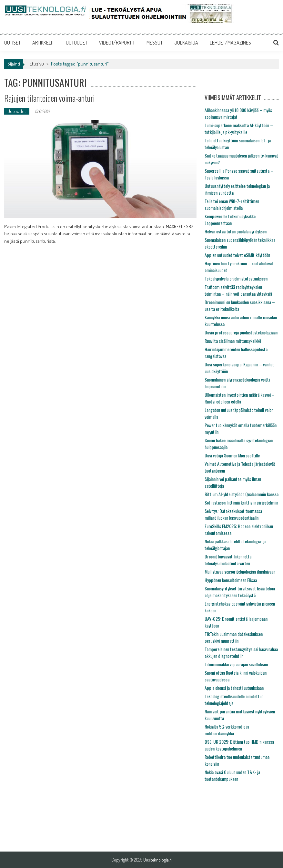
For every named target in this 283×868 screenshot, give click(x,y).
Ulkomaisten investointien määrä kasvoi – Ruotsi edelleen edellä (240, 398)
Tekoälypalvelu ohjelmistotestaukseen (236, 278)
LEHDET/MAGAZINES (230, 43)
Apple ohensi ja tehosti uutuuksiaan (234, 688)
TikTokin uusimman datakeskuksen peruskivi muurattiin (234, 637)
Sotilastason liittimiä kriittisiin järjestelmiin (241, 502)
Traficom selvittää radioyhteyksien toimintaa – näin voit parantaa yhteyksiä (238, 290)
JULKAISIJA (186, 43)
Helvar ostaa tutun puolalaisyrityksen (236, 231)
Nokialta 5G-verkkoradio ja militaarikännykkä (227, 730)
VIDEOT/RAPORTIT (117, 43)
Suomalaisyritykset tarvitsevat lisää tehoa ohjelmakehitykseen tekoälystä (240, 592)
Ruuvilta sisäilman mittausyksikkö (233, 341)
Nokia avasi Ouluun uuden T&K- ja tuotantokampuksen (232, 775)
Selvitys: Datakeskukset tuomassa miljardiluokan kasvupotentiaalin (233, 514)
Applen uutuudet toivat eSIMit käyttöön (237, 255)
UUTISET (12, 43)
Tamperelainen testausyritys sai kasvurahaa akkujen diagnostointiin (241, 652)
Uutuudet (17, 111)
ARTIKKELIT (43, 43)
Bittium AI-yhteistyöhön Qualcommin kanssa (242, 494)
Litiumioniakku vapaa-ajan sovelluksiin (236, 664)
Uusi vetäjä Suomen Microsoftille (232, 455)
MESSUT (155, 43)
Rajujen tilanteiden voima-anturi (50, 98)
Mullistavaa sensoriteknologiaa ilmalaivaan (240, 572)
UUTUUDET (77, 43)
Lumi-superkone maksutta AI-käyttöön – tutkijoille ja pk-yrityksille (239, 128)
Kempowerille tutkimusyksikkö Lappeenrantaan (230, 220)
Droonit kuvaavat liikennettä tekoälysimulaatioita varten (228, 560)
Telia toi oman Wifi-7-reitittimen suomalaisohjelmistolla (232, 204)
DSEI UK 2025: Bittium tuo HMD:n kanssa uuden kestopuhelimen (239, 745)
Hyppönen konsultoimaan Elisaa (231, 580)
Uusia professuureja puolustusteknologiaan (241, 332)
